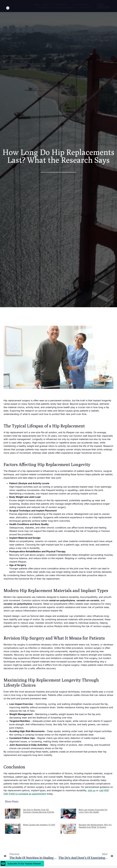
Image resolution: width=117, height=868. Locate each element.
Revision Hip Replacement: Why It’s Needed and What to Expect (95, 826)
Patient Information (67, 8)
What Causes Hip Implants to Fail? (39, 825)
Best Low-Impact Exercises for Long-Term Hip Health (93, 811)
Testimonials (45, 8)
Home (36, 4)
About (47, 4)
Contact (86, 8)
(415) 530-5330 (104, 6)
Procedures (62, 4)
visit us (92, 790)
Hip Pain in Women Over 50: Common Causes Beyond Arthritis (39, 811)
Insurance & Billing (81, 4)
